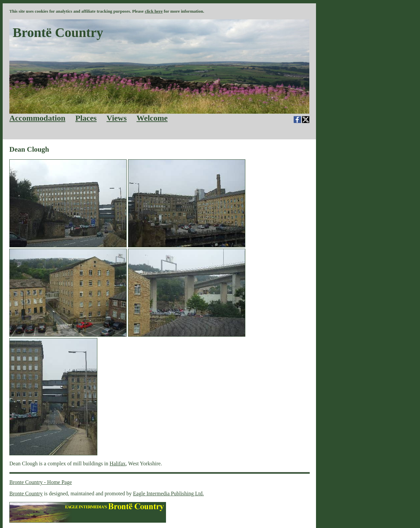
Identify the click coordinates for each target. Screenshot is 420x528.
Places (86, 118)
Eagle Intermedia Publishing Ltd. (168, 493)
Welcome (152, 118)
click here (154, 11)
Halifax (118, 463)
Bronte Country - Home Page (41, 482)
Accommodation (37, 118)
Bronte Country (26, 493)
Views (117, 118)
